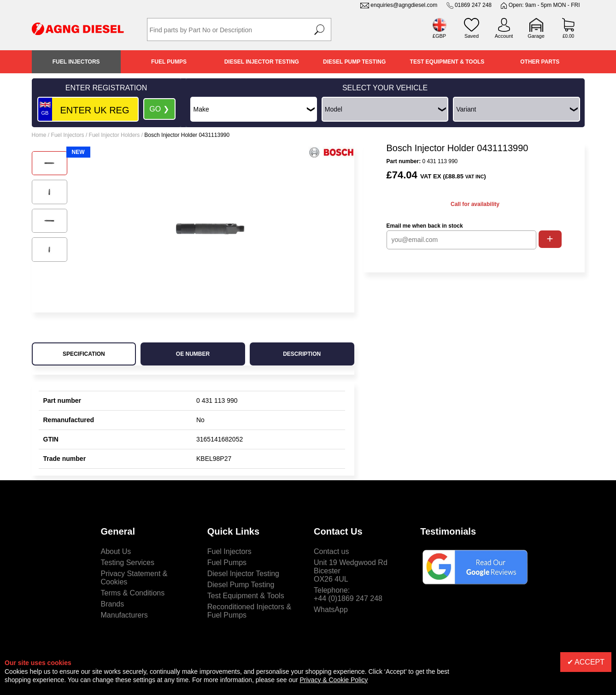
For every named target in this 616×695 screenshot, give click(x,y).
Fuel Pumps (169, 62)
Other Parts (540, 62)
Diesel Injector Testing (262, 62)
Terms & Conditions (133, 593)
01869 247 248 (473, 5)
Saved (472, 36)
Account (504, 36)
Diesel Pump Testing (354, 62)
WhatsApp (331, 610)
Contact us (331, 551)
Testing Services (128, 562)
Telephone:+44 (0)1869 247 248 (348, 594)
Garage (536, 36)
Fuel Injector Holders (114, 135)
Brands (113, 604)
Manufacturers (124, 615)
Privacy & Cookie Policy (334, 680)
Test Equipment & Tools (447, 62)
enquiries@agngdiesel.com (404, 5)
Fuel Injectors (76, 62)
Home (39, 135)
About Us (116, 551)
